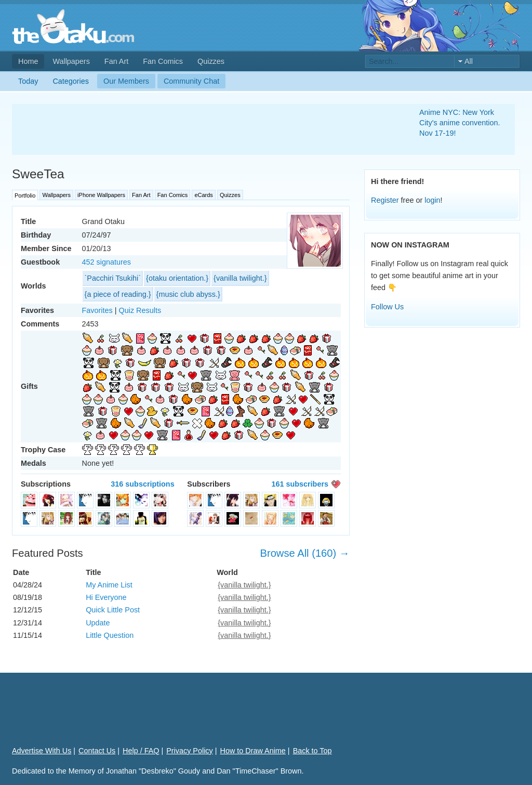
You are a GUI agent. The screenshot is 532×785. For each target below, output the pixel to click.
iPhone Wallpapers (101, 195)
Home (28, 61)
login (432, 200)
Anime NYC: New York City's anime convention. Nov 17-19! (460, 123)
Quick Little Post (113, 610)
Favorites (97, 310)
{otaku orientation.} (177, 278)
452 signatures (107, 262)
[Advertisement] (203, 129)
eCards (203, 195)
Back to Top (312, 751)
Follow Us (387, 307)
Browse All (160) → (305, 553)
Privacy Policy (190, 751)
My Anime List (109, 585)
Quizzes (211, 61)
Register (385, 200)
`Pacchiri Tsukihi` (113, 278)
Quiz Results (140, 310)
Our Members (126, 81)
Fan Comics (163, 61)
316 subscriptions (142, 484)
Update (98, 623)
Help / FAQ (141, 751)
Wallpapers (71, 61)
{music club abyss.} (188, 294)
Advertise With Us (42, 751)
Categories (71, 81)
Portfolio (25, 195)
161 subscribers (300, 484)
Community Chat (191, 81)
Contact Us (97, 751)
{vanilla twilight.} (240, 278)
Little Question (110, 635)
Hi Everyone (106, 597)
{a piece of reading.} (118, 294)
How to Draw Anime (253, 751)
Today (28, 81)
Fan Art (116, 61)
